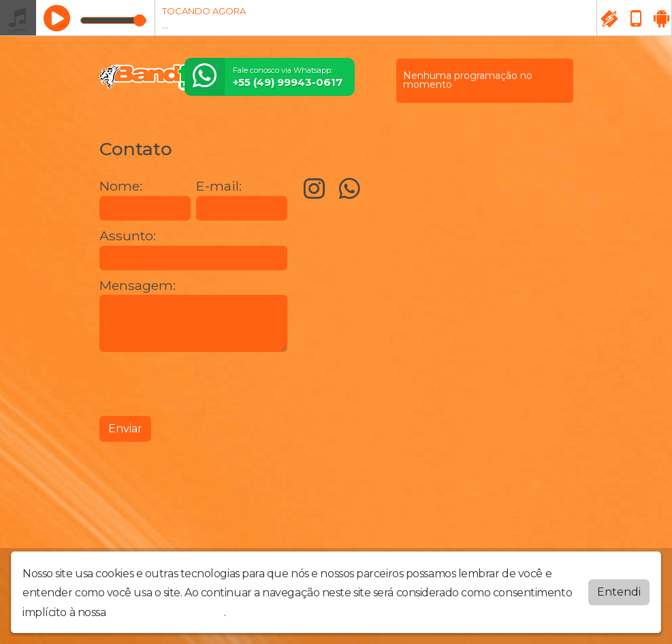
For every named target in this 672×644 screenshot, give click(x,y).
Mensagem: (138, 286)
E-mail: (219, 186)
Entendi (619, 591)
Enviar (125, 429)
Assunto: (128, 236)
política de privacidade (166, 612)
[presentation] (203, 384)
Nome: (121, 186)
